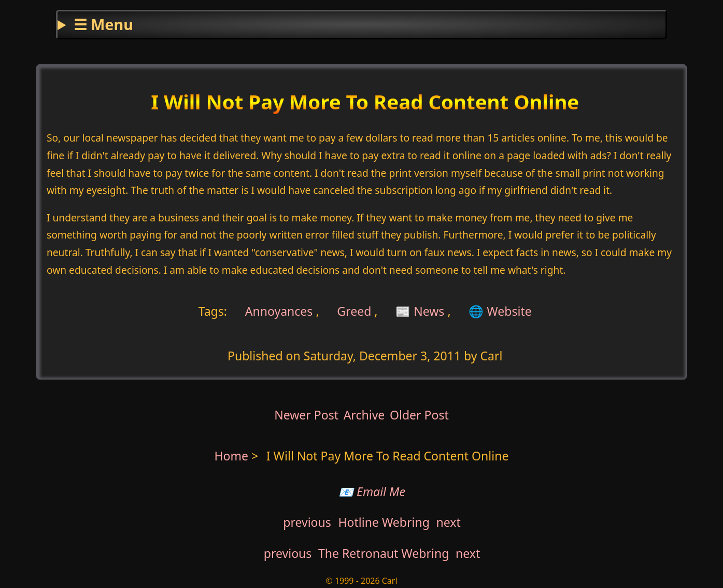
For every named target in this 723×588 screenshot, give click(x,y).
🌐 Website (500, 311)
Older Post (419, 415)
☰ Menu (103, 24)
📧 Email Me (372, 492)
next (449, 522)
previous (307, 522)
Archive (364, 415)
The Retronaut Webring (384, 553)
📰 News (420, 311)
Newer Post (306, 415)
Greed (354, 311)
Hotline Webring (384, 522)
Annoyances (278, 311)
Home (232, 456)
